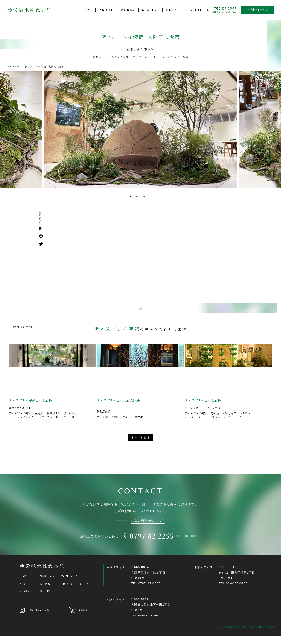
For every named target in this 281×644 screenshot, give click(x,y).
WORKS (128, 10)
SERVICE (150, 10)
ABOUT (106, 10)
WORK (21, 67)
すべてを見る (140, 443)
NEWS (172, 10)
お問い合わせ (258, 10)
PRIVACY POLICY (75, 592)
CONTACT (69, 585)
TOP (88, 10)
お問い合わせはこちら (148, 528)
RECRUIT (193, 10)
